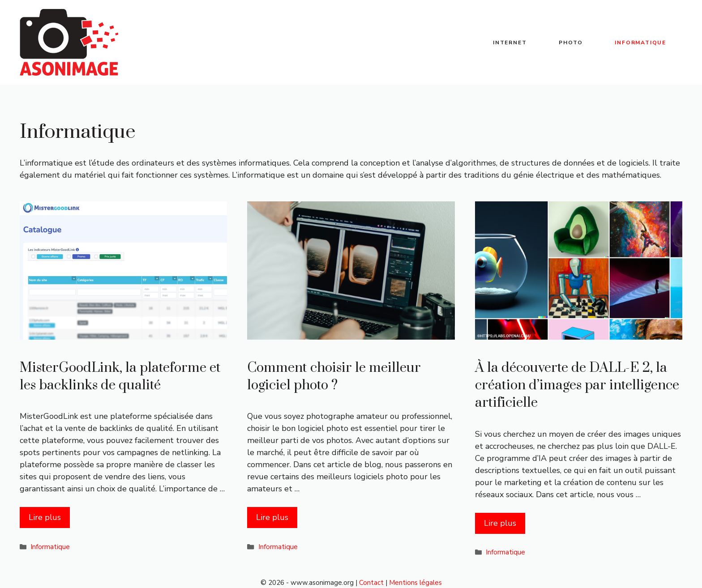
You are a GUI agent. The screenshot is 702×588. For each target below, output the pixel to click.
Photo (571, 43)
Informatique (640, 43)
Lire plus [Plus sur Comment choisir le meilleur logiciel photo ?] (272, 517)
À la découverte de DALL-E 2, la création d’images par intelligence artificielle (577, 385)
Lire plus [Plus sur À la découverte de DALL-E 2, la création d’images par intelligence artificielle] (500, 523)
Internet (510, 43)
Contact (371, 583)
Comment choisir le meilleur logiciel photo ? (334, 377)
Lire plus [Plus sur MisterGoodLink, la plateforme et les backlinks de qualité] (45, 517)
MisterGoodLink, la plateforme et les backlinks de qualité (120, 377)
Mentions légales (415, 583)
